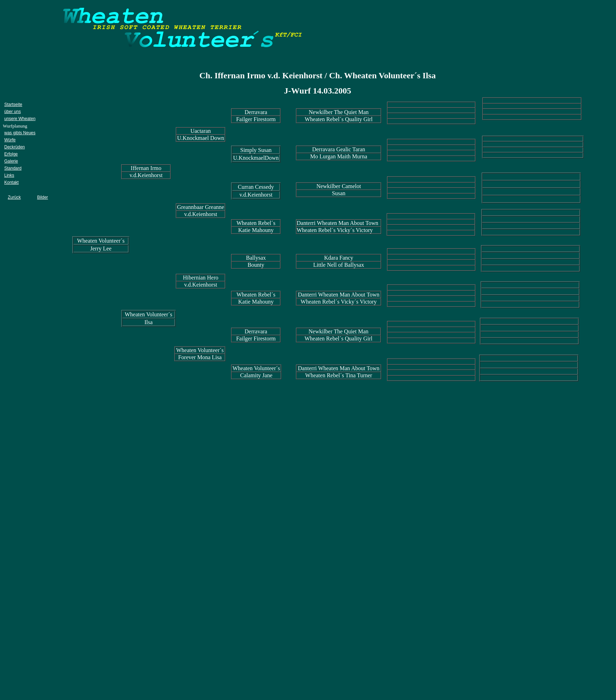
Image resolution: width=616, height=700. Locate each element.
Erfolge (11, 154)
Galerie (11, 161)
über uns (13, 112)
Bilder (43, 197)
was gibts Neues (20, 133)
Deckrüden (15, 147)
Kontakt (12, 182)
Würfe (10, 140)
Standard (13, 168)
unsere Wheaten (20, 119)
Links (9, 175)
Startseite (13, 105)
